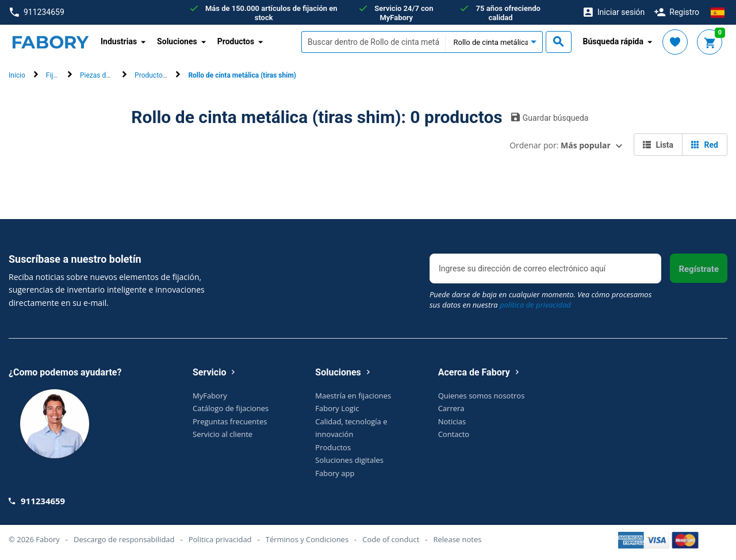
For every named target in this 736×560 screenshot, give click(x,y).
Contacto (454, 434)
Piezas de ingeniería (111, 75)
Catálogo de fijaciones (231, 408)
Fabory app (335, 473)
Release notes (458, 539)
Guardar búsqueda (550, 117)
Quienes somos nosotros (482, 396)
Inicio (17, 75)
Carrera (451, 408)
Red (705, 145)
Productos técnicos (164, 75)
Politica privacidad (220, 539)
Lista (658, 145)
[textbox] (373, 42)
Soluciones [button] (177, 41)
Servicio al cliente (223, 434)
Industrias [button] (119, 41)
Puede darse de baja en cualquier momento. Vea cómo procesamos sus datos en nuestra (540, 300)
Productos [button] (236, 41)
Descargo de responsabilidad (124, 539)
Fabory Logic (337, 408)
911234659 (37, 12)
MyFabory (210, 396)
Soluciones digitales (349, 460)
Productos (333, 447)
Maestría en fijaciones (353, 396)
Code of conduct (391, 539)
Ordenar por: (560, 145)
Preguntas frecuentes (230, 421)
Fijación (58, 75)
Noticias (452, 421)
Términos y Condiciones (307, 539)
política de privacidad (535, 305)
